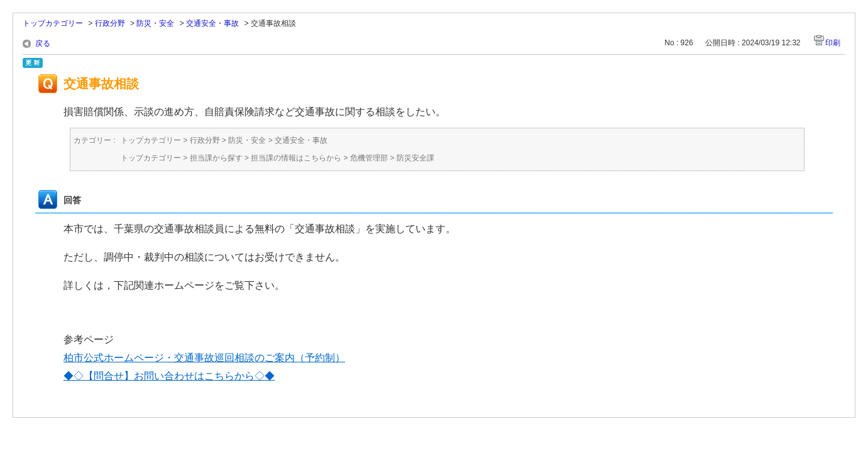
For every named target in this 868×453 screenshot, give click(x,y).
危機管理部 (369, 158)
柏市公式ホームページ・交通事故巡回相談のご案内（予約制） (204, 358)
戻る (43, 43)
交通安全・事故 (212, 23)
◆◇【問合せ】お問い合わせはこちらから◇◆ (169, 376)
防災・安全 (155, 23)
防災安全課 (415, 158)
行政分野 (110, 23)
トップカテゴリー (53, 23)
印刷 (833, 43)
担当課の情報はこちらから (296, 158)
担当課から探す (216, 158)
